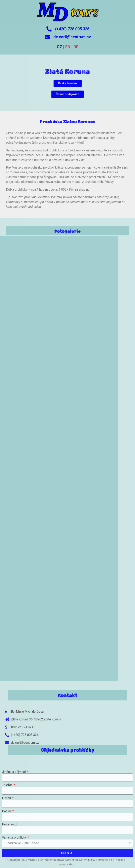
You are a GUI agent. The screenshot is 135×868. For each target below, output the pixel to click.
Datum (7, 851)
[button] (67, 83)
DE (76, 43)
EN (68, 43)
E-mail (7, 838)
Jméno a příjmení (14, 812)
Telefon (8, 825)
